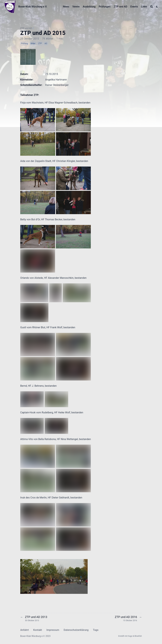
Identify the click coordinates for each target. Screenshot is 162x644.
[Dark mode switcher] (157, 7)
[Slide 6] (47, 586)
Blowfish (138, 636)
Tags (96, 630)
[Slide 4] (42, 586)
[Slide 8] (52, 586)
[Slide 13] (64, 586)
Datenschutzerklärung (76, 630)
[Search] (152, 7)
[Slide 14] (67, 586)
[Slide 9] (54, 586)
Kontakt (38, 630)
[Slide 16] (72, 586)
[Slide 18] (77, 586)
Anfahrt (25, 630)
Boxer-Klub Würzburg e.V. (33, 7)
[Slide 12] (62, 586)
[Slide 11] (59, 586)
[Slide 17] (74, 586)
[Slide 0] (32, 586)
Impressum (53, 630)
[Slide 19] (79, 586)
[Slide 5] (44, 586)
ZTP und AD (26, 28)
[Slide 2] (37, 586)
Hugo (130, 636)
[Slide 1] (35, 586)
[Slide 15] (69, 586)
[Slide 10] (57, 586)
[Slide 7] (49, 586)
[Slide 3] (40, 586)
